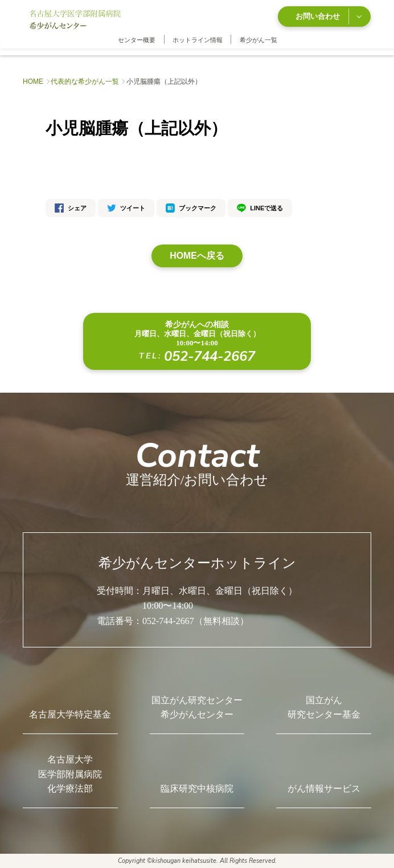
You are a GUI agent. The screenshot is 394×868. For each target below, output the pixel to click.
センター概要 (137, 39)
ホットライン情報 (198, 39)
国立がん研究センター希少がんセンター (197, 707)
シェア (71, 207)
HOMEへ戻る (197, 255)
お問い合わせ (328, 16)
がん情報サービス (324, 788)
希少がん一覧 (258, 39)
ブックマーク (191, 207)
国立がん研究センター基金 (324, 707)
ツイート (126, 207)
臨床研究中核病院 (197, 788)
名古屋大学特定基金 (70, 714)
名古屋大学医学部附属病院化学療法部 (70, 774)
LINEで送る (260, 207)
